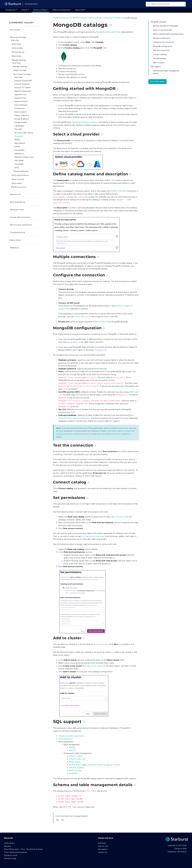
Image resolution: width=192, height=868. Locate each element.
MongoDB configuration (163, 46)
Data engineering (17, 202)
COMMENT (74, 773)
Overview (15, 40)
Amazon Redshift (22, 84)
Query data (16, 44)
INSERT (72, 748)
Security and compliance (21, 225)
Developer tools (17, 210)
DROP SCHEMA (76, 771)
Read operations (66, 739)
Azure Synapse (21, 105)
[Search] (166, 4)
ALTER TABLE (75, 765)
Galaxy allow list (74, 342)
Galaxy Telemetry (22, 115)
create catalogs (95, 18)
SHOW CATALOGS (119, 191)
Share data (16, 56)
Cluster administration (20, 217)
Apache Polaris (21, 102)
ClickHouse (19, 108)
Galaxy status (15, 240)
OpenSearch (20, 143)
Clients (25, 10)
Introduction (10, 10)
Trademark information (177, 852)
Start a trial (103, 846)
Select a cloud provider (163, 30)
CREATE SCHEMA (77, 768)
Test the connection (161, 50)
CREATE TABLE (76, 756)
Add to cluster (159, 63)
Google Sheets (21, 122)
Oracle (17, 147)
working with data (79, 18)
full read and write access (93, 536)
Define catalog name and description (168, 34)
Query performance (20, 175)
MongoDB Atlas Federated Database (74, 418)
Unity (17, 168)
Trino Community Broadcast (16, 852)
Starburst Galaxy (40, 10)
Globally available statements (71, 736)
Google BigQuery (22, 119)
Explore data (17, 48)
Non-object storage (22, 74)
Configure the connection (164, 42)
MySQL (17, 140)
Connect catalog (160, 55)
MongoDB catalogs (158, 22)
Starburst (102, 843)
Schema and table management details (103, 765)
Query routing (17, 179)
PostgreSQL (20, 150)
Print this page (157, 82)
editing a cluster (101, 644)
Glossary (8, 846)
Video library (9, 843)
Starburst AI (15, 194)
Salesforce (19, 154)
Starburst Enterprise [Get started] (61, 10)
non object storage (113, 18)
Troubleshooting (17, 232)
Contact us (103, 852)
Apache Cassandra (23, 91)
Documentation (31, 4)
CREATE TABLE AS (77, 759)
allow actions (64, 434)
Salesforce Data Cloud (24, 157)
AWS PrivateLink (100, 322)
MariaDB (18, 129)
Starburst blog (10, 859)
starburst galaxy (61, 18)
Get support (103, 849)
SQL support (156, 67)
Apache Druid (20, 95)
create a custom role (126, 431)
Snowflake (19, 164)
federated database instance (85, 122)
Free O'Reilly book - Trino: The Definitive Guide (23, 849)
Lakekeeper (19, 126)
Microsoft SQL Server (24, 133)
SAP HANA (19, 161)
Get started (15, 30)
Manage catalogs (19, 60)
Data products (18, 52)
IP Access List (100, 350)
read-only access (118, 517)
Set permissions (160, 59)
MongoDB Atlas (114, 32)
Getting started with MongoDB (165, 26)
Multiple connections (162, 38)
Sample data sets (21, 171)
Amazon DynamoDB (23, 81)
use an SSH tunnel (82, 317)
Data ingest (17, 183)
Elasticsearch (20, 112)
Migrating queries (19, 187)
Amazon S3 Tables (22, 88)
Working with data (18, 37)
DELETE (73, 750)
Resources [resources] (80, 10)
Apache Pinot (20, 98)
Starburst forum (11, 856)
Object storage (20, 70)
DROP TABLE (75, 762)
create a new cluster (94, 666)
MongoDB (19, 136)
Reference (14, 248)
